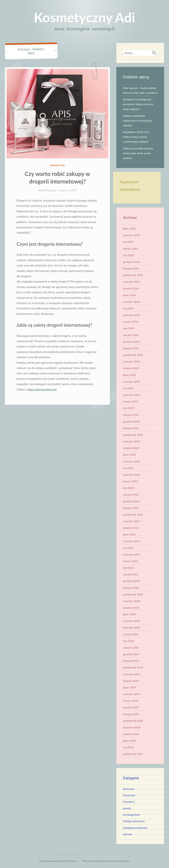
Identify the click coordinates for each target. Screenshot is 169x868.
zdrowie (128, 834)
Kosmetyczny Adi (84, 17)
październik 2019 (133, 667)
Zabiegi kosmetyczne (135, 828)
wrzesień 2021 (132, 521)
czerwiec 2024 (132, 302)
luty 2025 (129, 255)
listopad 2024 (131, 268)
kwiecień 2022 (132, 475)
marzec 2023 (131, 401)
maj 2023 (128, 388)
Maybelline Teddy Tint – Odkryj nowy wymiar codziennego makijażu (137, 137)
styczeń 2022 (131, 494)
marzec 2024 (131, 322)
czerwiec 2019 (132, 694)
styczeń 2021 (131, 574)
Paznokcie (129, 802)
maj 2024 (128, 308)
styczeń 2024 (131, 335)
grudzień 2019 (131, 654)
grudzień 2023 (131, 342)
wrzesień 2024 (132, 282)
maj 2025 (128, 242)
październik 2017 (133, 754)
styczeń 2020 (131, 647)
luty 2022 (129, 488)
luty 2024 (129, 328)
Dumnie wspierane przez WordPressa (58, 861)
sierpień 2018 (131, 734)
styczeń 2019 (131, 707)
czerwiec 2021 (132, 541)
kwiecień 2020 (132, 627)
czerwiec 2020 (132, 621)
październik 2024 (133, 275)
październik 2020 (133, 594)
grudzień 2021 (131, 501)
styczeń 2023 (131, 415)
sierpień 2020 (131, 608)
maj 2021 (128, 548)
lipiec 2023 (129, 375)
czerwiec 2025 (132, 235)
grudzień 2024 (131, 262)
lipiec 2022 (129, 455)
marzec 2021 (131, 561)
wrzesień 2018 (132, 727)
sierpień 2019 (131, 681)
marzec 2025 (131, 249)
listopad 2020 (131, 588)
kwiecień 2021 (132, 554)
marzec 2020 (131, 634)
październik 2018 (133, 721)
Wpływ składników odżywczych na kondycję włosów (137, 120)
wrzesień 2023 (132, 361)
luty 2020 (129, 641)
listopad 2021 (131, 508)
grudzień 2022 (131, 421)
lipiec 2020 (129, 614)
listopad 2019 (131, 661)
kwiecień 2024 (132, 315)
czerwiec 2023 (132, 381)
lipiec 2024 (129, 295)
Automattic (124, 861)
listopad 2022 (131, 428)
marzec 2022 (131, 481)
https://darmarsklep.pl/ (42, 389)
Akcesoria (129, 789)
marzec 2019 (131, 701)
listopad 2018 (131, 714)
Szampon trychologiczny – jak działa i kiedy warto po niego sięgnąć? (138, 104)
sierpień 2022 (131, 448)
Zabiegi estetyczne (134, 821)
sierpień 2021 (131, 528)
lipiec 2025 (129, 228)
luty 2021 (129, 568)
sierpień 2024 (131, 288)
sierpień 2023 (131, 368)
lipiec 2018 (129, 741)
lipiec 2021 (129, 534)
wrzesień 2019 (132, 674)
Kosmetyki (57, 165)
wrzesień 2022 (132, 441)
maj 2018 (128, 747)
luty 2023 (129, 408)
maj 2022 (128, 468)
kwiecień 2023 (132, 395)
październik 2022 (133, 435)
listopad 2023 (131, 348)
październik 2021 (133, 514)
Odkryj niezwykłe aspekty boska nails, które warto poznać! (138, 153)
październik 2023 (133, 355)
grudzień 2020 (131, 581)
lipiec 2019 (129, 687)
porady (127, 808)
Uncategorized (131, 815)
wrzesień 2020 (132, 601)
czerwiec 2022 (132, 461)
